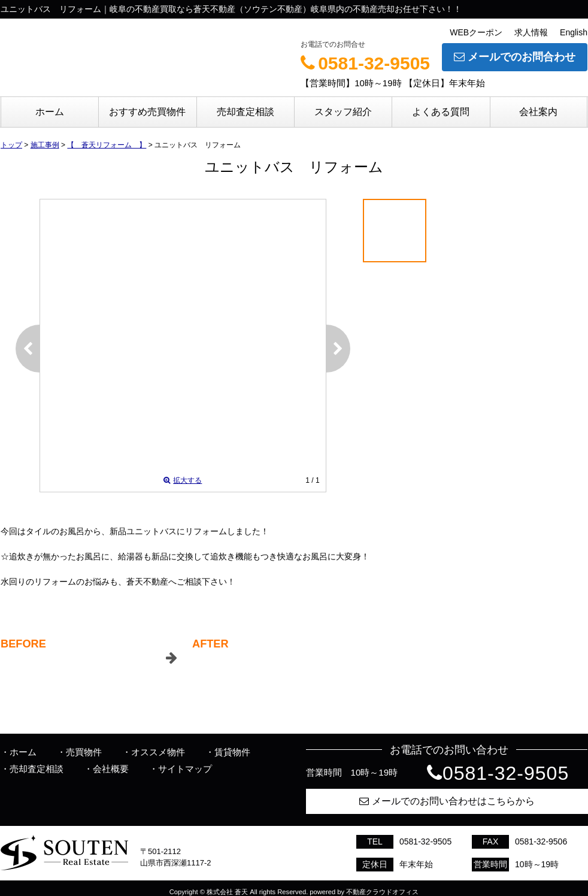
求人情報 (531, 32)
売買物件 (84, 752)
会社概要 (111, 769)
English (574, 32)
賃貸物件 (232, 752)
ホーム (50, 112)
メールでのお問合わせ (515, 57)
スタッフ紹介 (343, 112)
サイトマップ (185, 769)
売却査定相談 (245, 112)
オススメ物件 (158, 752)
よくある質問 (441, 112)
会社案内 (538, 112)
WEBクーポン (476, 32)
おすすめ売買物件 (147, 112)
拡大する (183, 480)
